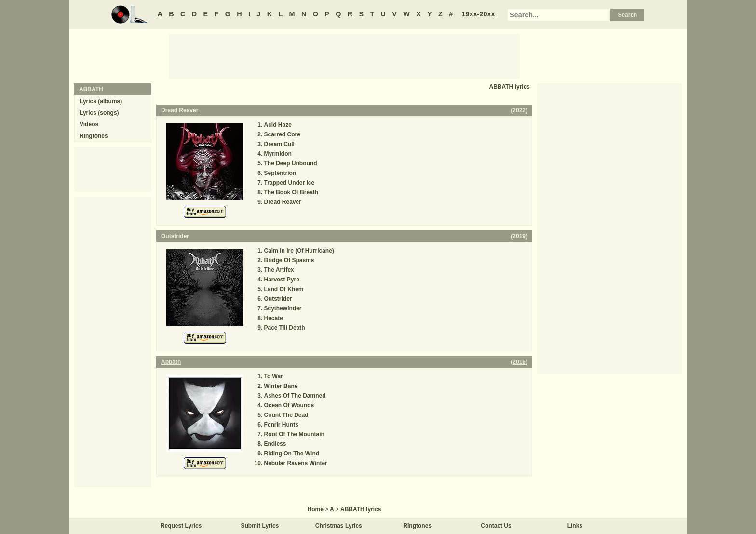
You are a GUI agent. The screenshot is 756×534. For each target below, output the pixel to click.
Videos (89, 124)
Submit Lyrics (260, 526)
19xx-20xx (479, 14)
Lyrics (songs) (99, 113)
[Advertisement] (344, 55)
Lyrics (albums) (101, 101)
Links (575, 526)
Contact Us (496, 526)
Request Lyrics (181, 526)
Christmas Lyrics (339, 526)
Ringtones (94, 136)
